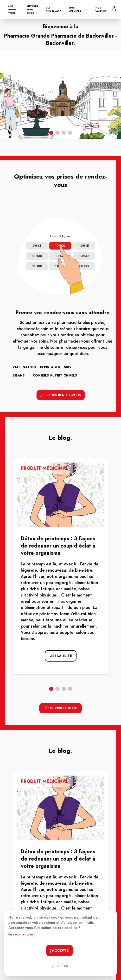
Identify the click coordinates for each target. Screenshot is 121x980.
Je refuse (61, 966)
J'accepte (59, 950)
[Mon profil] (114, 9)
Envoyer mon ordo (32, 9)
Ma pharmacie (54, 9)
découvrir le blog (60, 708)
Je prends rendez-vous (60, 394)
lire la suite (61, 656)
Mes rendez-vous (13, 9)
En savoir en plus (21, 934)
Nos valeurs (101, 9)
